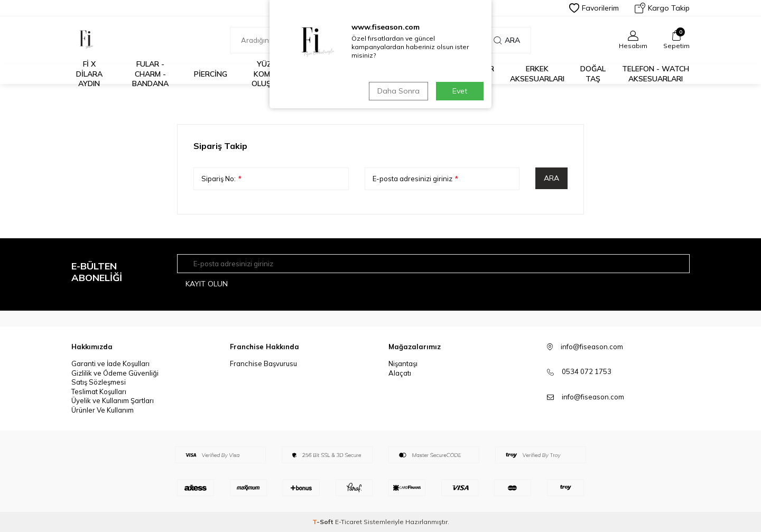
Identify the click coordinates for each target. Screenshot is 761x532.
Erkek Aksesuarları (537, 74)
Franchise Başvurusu (263, 363)
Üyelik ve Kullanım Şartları (113, 400)
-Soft (324, 522)
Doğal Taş (593, 74)
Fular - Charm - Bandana (150, 74)
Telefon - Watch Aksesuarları (656, 74)
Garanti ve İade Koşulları (110, 363)
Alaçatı (400, 373)
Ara (507, 40)
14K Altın (434, 74)
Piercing (211, 74)
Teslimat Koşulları (99, 391)
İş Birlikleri (389, 74)
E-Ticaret (349, 522)
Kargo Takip (662, 8)
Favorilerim (594, 8)
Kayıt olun (207, 284)
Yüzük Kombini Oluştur (269, 74)
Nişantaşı (403, 363)
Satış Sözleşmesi (99, 382)
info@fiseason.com (593, 397)
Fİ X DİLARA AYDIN (89, 74)
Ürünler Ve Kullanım (103, 410)
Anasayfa (336, 104)
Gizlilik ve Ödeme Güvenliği (115, 373)
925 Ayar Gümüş (477, 74)
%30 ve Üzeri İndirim (333, 74)
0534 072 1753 (587, 371)
